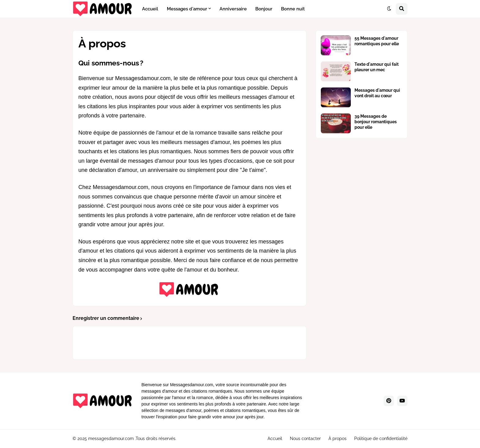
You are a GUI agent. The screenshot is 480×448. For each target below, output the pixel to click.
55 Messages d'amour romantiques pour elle (377, 41)
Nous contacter (305, 439)
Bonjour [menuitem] (264, 9)
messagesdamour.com (111, 439)
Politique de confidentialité (381, 439)
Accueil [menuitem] (150, 9)
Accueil (275, 439)
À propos (337, 439)
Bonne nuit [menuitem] (293, 9)
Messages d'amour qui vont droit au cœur (377, 93)
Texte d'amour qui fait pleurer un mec (377, 67)
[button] (389, 9)
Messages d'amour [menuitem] (187, 9)
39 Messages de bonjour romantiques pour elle (376, 122)
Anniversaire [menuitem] (233, 9)
